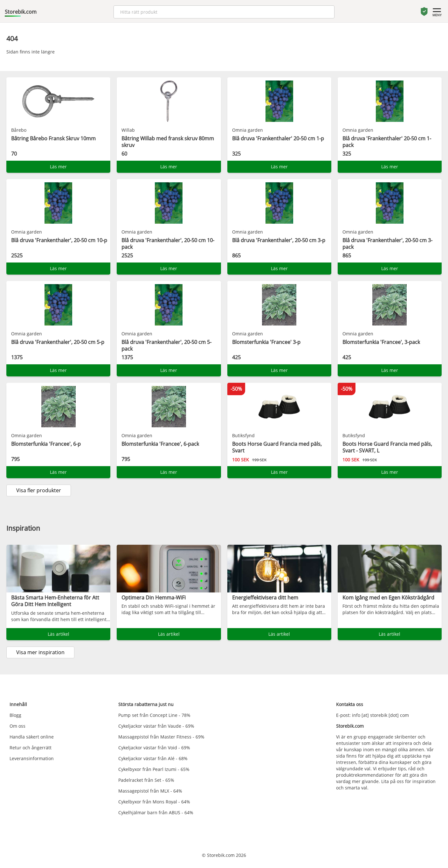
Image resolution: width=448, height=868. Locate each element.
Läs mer (58, 167)
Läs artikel (59, 634)
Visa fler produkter (39, 490)
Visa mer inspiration (40, 652)
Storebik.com (21, 12)
